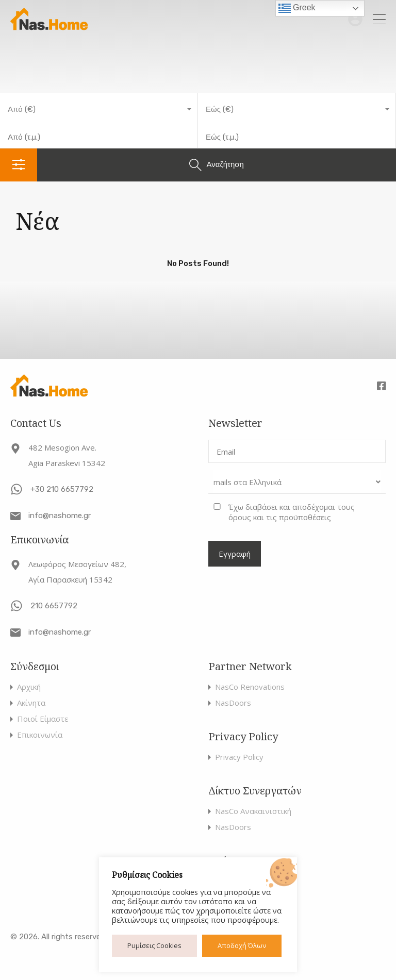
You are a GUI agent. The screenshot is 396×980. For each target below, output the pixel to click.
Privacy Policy (239, 757)
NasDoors (233, 703)
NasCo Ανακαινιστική (253, 811)
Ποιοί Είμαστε (43, 719)
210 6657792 (54, 606)
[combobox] (99, 109)
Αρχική (29, 687)
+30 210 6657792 (62, 489)
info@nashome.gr (60, 516)
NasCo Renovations (250, 687)
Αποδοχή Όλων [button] (242, 945)
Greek (297, 8)
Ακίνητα (31, 703)
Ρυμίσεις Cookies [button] (154, 945)
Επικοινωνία (40, 735)
